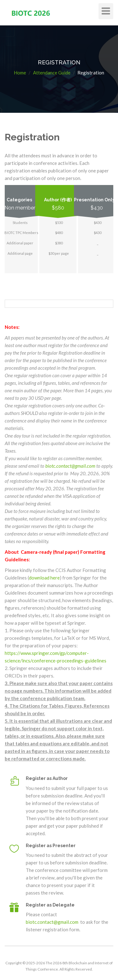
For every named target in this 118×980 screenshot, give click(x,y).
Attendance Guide (52, 73)
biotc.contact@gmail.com (70, 466)
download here (44, 578)
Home (20, 73)
